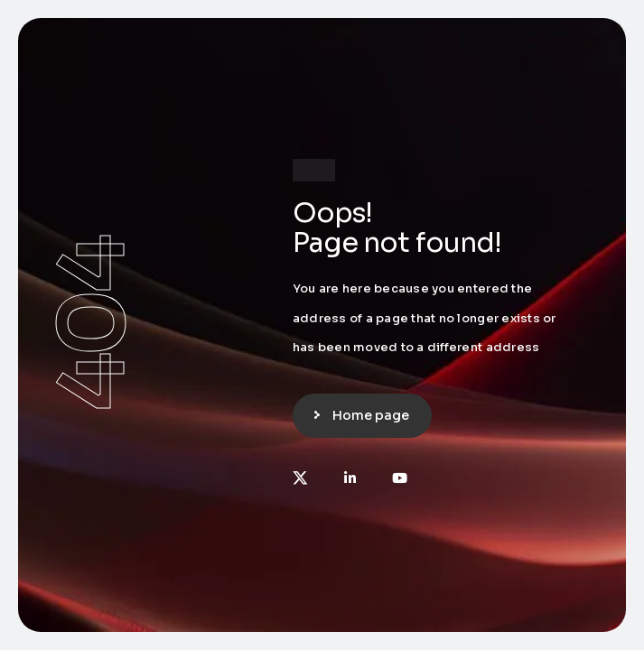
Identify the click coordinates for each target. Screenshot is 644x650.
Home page (371, 415)
